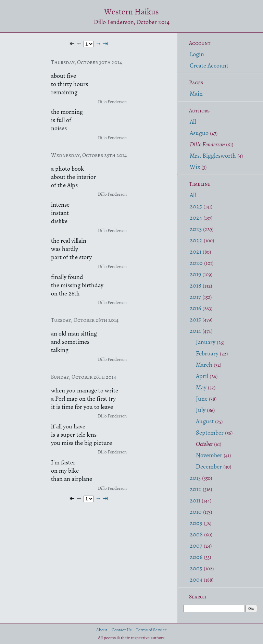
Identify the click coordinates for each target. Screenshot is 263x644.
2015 (195, 319)
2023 (196, 229)
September (210, 433)
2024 (196, 218)
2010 (196, 512)
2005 (196, 568)
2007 (196, 546)
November (209, 455)
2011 (195, 500)
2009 (196, 523)
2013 (195, 478)
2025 (196, 206)
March (204, 365)
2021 (196, 252)
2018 (196, 285)
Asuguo (199, 133)
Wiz (195, 167)
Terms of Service (151, 630)
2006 (196, 557)
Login (197, 54)
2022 (196, 240)
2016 (195, 308)
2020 (196, 263)
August (205, 421)
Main (196, 94)
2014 (195, 331)
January (206, 342)
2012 (196, 489)
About (102, 630)
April (202, 376)
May (201, 387)
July (201, 410)
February (207, 353)
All (193, 122)
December (209, 466)
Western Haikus (131, 12)
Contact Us (122, 630)
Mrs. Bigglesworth (213, 156)
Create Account (209, 65)
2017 (195, 297)
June (202, 399)
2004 (196, 580)
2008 (196, 534)
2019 (195, 274)
